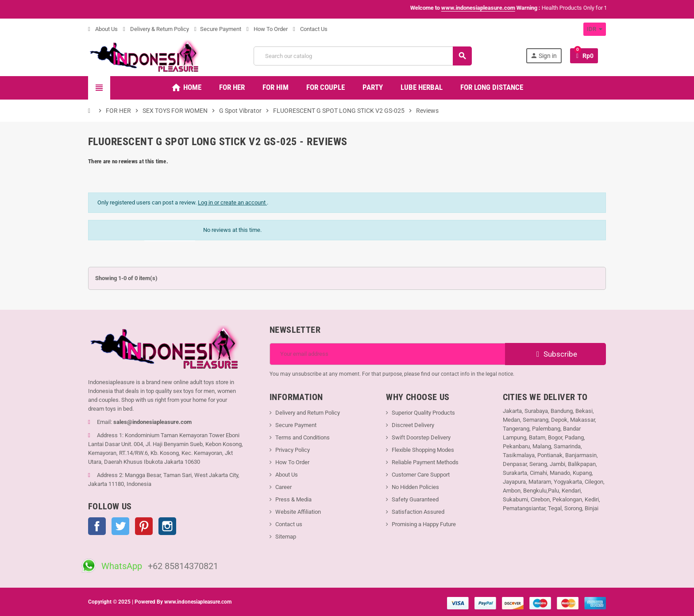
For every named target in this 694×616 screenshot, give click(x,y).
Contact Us (310, 29)
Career (283, 487)
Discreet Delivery (413, 425)
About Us (103, 29)
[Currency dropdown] (595, 29)
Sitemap (286, 537)
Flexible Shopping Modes (423, 450)
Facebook (97, 526)
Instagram (167, 526)
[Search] (362, 56)
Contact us (289, 524)
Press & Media (293, 499)
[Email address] (387, 354)
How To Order (267, 29)
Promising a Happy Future (424, 524)
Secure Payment (218, 29)
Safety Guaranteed (415, 499)
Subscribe (556, 354)
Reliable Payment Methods (425, 462)
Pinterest (144, 526)
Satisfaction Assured (418, 512)
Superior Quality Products (423, 413)
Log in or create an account (232, 202)
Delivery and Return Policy (308, 413)
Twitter (120, 526)
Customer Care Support (421, 475)
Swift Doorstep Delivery (421, 437)
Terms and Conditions (303, 437)
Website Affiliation (298, 512)
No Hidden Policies (415, 487)
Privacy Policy (293, 450)
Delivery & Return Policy (156, 29)
